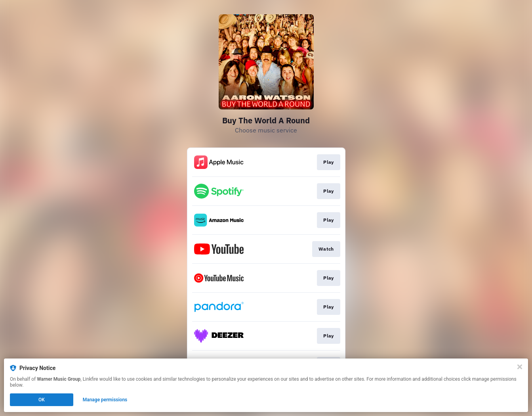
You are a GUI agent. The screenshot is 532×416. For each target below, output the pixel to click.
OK (42, 400)
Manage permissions (105, 400)
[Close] (520, 367)
